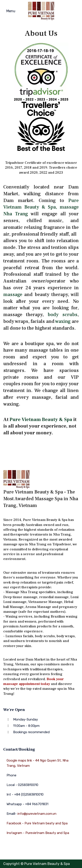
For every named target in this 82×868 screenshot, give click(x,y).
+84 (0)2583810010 (29, 794)
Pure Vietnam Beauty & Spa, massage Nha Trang (41, 207)
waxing (63, 321)
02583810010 (28, 785)
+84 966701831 (37, 804)
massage (13, 294)
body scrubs (63, 315)
